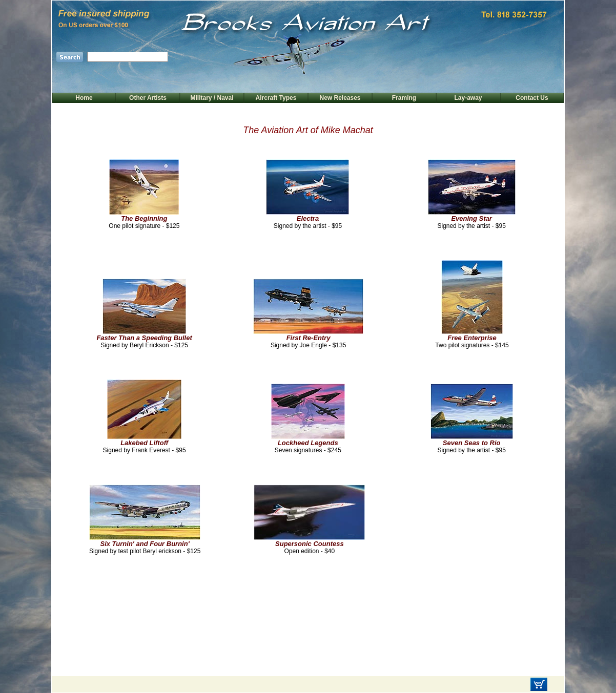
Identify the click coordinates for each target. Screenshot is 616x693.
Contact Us (532, 98)
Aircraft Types (276, 98)
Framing (404, 98)
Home (84, 98)
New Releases (340, 98)
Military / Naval (212, 98)
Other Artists (148, 98)
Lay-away (468, 98)
